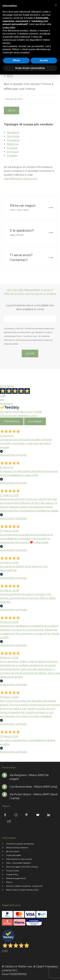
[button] (56, 5)
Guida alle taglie (13, 855)
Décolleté (13, 136)
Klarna (9, 882)
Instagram (16, 815)
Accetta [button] (44, 60)
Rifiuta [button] (16, 60)
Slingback (13, 132)
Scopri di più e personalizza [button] (30, 68)
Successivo (35, 421)
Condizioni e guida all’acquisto (20, 844)
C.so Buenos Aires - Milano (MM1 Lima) (33, 787)
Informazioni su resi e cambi (19, 859)
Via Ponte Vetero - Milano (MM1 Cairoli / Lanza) (34, 796)
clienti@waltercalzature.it (20, 179)
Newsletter (9, 821)
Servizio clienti (13, 851)
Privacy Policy (13, 871)
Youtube (38, 815)
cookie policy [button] (9, 27)
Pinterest (27, 815)
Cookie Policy (12, 874)
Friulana (12, 148)
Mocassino (13, 140)
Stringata (13, 152)
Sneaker (12, 156)
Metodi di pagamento (16, 878)
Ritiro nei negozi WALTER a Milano (22, 867)
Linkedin (49, 815)
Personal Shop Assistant (17, 848)
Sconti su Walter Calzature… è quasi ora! (24, 886)
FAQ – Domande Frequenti (18, 863)
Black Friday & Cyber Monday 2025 (22, 890)
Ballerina (12, 144)
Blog (10, 76)
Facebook (5, 815)
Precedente (12, 421)
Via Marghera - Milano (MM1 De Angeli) (29, 777)
